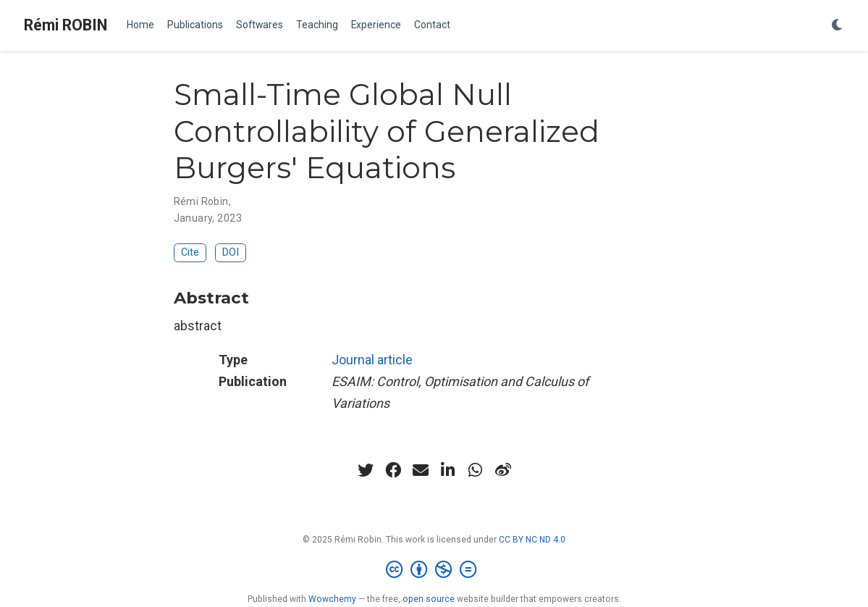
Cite (190, 252)
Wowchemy (332, 599)
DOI (231, 252)
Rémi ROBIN (66, 25)
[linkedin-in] (448, 470)
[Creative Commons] (434, 570)
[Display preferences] (838, 26)
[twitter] (366, 470)
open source (429, 599)
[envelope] (421, 470)
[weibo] (503, 470)
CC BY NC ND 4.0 (532, 540)
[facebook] (393, 470)
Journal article (372, 360)
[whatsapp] (476, 470)
